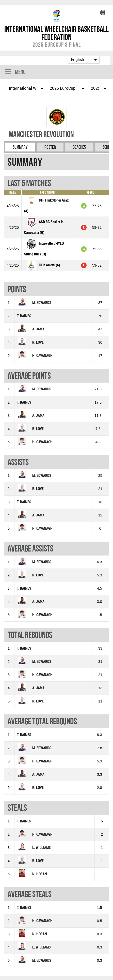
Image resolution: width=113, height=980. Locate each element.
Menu (15, 72)
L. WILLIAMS (42, 848)
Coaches (79, 147)
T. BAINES (24, 316)
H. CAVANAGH (42, 356)
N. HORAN (40, 874)
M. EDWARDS (42, 303)
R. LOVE (38, 342)
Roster (50, 147)
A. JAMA (38, 329)
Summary (20, 147)
